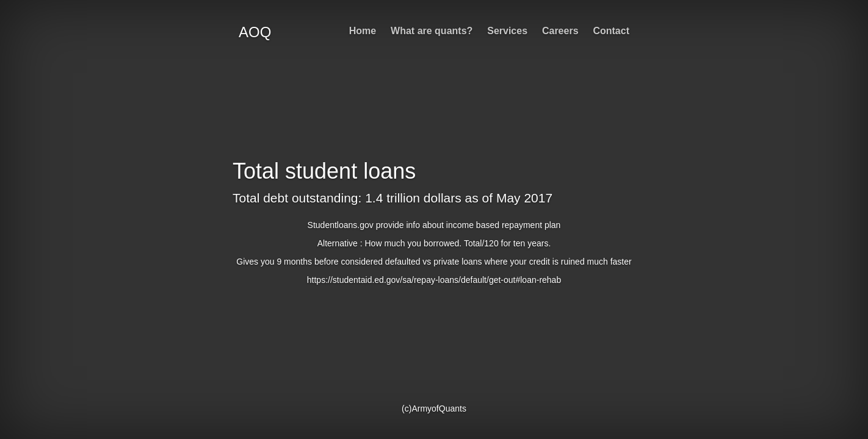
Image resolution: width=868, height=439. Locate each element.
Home (363, 31)
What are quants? (432, 31)
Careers (560, 31)
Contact (611, 31)
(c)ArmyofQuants (434, 409)
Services (507, 31)
